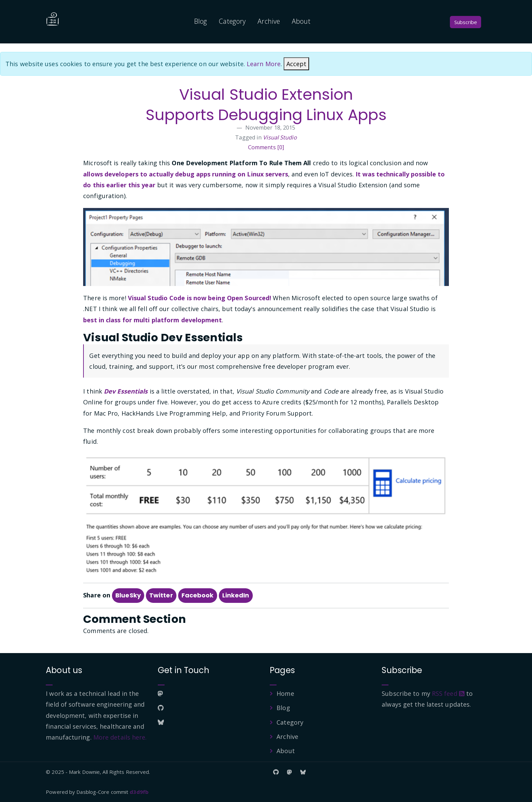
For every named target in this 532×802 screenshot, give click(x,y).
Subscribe (466, 22)
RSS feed (448, 693)
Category (232, 21)
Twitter (161, 595)
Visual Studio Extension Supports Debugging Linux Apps (266, 105)
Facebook (198, 595)
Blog (201, 21)
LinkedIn (236, 595)
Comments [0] (266, 147)
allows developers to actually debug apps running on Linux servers (186, 174)
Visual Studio (280, 137)
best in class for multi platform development (152, 320)
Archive (269, 21)
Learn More (264, 64)
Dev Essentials (126, 391)
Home (285, 693)
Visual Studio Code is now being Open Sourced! (200, 298)
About (301, 21)
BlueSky (128, 595)
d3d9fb (139, 792)
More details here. (120, 737)
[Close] (296, 64)
